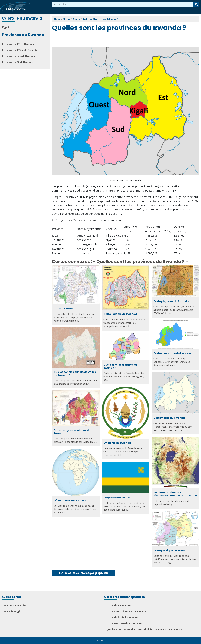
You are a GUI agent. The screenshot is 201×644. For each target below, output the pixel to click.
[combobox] (123, 5)
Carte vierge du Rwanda (169, 418)
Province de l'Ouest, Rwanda (20, 50)
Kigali (5, 27)
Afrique (66, 19)
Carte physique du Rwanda (171, 301)
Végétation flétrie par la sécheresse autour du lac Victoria (175, 494)
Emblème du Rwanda (117, 443)
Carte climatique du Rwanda (172, 353)
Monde (57, 19)
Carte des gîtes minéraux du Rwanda (72, 432)
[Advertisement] (103, 40)
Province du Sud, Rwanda (18, 62)
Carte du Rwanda (65, 309)
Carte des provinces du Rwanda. (126, 180)
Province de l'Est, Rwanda (18, 44)
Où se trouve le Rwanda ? (70, 500)
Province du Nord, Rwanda (18, 56)
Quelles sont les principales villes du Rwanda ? (75, 374)
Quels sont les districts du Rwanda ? (120, 366)
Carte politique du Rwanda (171, 550)
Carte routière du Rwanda (120, 314)
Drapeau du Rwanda (117, 498)
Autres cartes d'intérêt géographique (84, 573)
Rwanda (76, 19)
